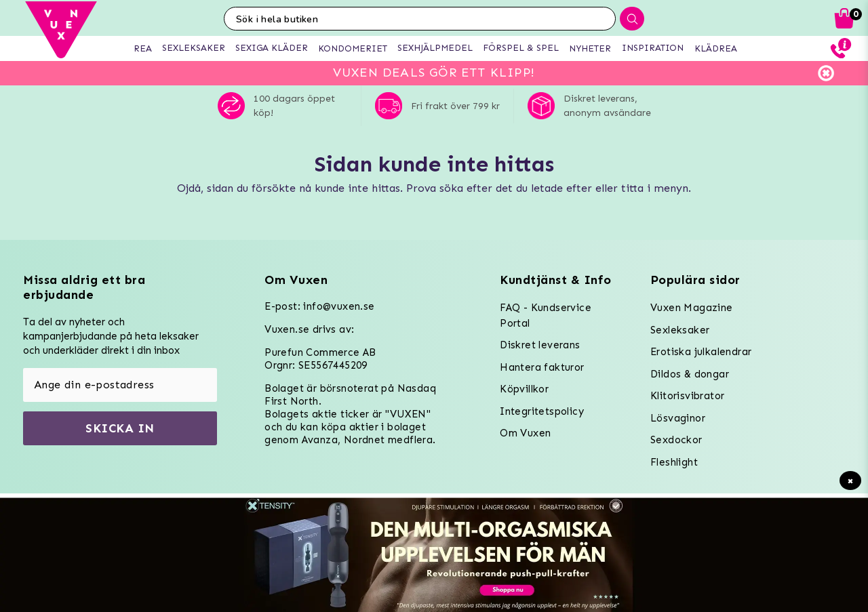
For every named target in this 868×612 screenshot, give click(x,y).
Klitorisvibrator (687, 396)
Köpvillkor (524, 389)
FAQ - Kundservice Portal (546, 315)
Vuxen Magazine (692, 308)
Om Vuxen (525, 433)
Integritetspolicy (542, 411)
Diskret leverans (540, 345)
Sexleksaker (680, 330)
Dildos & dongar (690, 374)
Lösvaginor (678, 418)
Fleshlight (674, 462)
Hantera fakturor (542, 367)
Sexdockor (676, 440)
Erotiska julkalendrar (701, 352)
